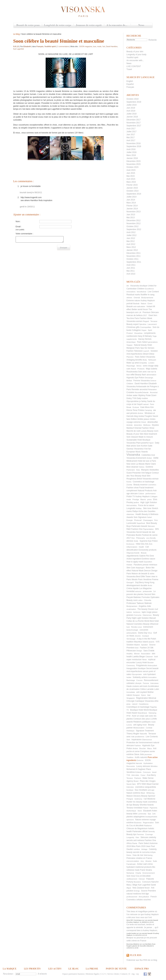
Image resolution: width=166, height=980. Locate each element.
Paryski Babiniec (134, 597)
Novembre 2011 (133, 256)
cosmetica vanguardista (145, 787)
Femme (146, 683)
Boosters (137, 882)
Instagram (149, 974)
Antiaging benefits (134, 360)
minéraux (153, 565)
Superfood (141, 523)
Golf (156, 609)
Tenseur (130, 778)
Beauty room (132, 600)
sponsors (130, 820)
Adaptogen (140, 568)
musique (146, 636)
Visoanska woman (150, 479)
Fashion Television (135, 351)
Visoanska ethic (152, 701)
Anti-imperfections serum (137, 671)
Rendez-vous (137, 627)
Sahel (149, 517)
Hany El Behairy (145, 336)
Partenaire (131, 470)
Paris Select (142, 342)
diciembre (138, 425)
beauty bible (132, 814)
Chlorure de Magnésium (137, 828)
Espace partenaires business (73, 974)
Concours (147, 772)
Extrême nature (148, 559)
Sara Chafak (149, 651)
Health (141, 547)
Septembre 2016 (134, 146)
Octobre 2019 (132, 99)
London (151, 363)
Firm (156, 520)
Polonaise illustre (134, 535)
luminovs (137, 612)
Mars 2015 (131, 182)
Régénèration (142, 698)
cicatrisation (131, 609)
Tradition (130, 757)
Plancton (130, 357)
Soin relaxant (132, 437)
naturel (135, 704)
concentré (144, 630)
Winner (137, 654)
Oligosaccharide (133, 553)
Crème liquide (133, 588)
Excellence (149, 289)
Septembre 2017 (134, 126)
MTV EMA (142, 784)
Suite (155, 861)
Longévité (131, 508)
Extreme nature (133, 301)
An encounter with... (135, 60)
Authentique (131, 811)
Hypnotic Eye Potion (135, 378)
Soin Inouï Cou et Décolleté (138, 876)
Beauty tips (131, 834)
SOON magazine (86, 47)
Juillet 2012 (131, 235)
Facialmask (131, 864)
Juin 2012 (131, 238)
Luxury (129, 725)
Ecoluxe (136, 407)
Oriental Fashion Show (144, 428)
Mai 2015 (131, 176)
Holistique (130, 731)
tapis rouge (147, 612)
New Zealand (138, 888)
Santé (153, 885)
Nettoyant (152, 360)
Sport (151, 443)
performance (151, 494)
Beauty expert (133, 324)
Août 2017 (131, 129)
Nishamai (130, 873)
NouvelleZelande (142, 392)
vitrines (129, 298)
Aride (136, 541)
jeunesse (148, 754)
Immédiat (131, 591)
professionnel (132, 897)
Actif (156, 657)
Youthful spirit (132, 57)
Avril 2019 (131, 111)
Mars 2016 (131, 155)
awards (151, 642)
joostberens (140, 737)
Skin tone (147, 508)
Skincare (151, 526)
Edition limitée (137, 419)
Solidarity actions (140, 677)
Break (129, 407)
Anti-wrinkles (132, 505)
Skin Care (131, 568)
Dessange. (149, 378)
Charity (138, 873)
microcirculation (133, 861)
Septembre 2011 (134, 262)
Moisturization (139, 728)
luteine (129, 612)
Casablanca (144, 704)
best (137, 648)
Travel (129, 69)
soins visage (148, 366)
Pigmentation (148, 529)
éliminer (130, 541)
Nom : (18, 221)
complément (132, 491)
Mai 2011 (131, 271)
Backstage (131, 680)
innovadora (131, 292)
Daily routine (142, 398)
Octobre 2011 (132, 259)
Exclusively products (147, 550)
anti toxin (143, 686)
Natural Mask (138, 571)
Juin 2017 (131, 135)
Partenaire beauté (139, 526)
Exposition (148, 562)
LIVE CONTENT (134, 66)
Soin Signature (140, 517)
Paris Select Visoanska (145, 357)
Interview (130, 787)
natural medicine (134, 894)
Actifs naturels (141, 757)
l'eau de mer (138, 855)
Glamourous (147, 740)
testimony (138, 799)
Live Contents (152, 737)
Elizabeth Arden (150, 811)
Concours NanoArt (150, 882)
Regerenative (148, 823)
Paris (152, 404)
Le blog (16, 34)
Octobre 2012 (132, 226)
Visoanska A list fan (142, 449)
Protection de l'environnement (139, 743)
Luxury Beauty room (149, 431)
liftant (143, 793)
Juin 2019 (131, 108)
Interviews (154, 683)
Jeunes (138, 636)
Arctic (150, 585)
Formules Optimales (150, 597)
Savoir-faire (131, 784)
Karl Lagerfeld (144, 885)
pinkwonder (147, 591)
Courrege (149, 834)
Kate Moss (145, 407)
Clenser (142, 879)
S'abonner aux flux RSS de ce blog (142, 960)
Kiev (137, 837)
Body (145, 360)
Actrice (140, 413)
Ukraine (148, 861)
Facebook (145, 974)
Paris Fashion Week (143, 318)
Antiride (130, 425)
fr (129, 974)
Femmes (140, 834)
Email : (19, 227)
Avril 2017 (131, 140)
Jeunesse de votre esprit (89, 25)
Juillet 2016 (131, 152)
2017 (145, 315)
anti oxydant (142, 692)
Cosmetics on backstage (144, 482)
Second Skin (150, 594)
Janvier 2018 (132, 117)
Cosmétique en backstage (138, 707)
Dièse (152, 354)
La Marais (140, 464)
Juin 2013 (131, 215)
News (142, 25)
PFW (128, 716)
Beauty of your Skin (135, 434)
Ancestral (154, 392)
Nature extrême (133, 793)
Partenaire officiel (140, 831)
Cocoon (139, 680)
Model (147, 888)
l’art (145, 799)
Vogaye (130, 345)
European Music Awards (137, 452)
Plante (135, 843)
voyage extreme (133, 422)
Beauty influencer (151, 624)
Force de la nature (146, 505)
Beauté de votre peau (28, 25)
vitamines (130, 514)
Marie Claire (150, 464)
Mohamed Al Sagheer (136, 769)
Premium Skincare (151, 312)
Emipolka (143, 363)
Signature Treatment (145, 731)
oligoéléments (133, 556)
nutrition (137, 849)
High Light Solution (149, 502)
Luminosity (142, 814)
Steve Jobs (139, 754)
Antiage (144, 849)
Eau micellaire (141, 790)
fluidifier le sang (147, 295)
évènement (148, 627)
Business (138, 823)
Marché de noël (133, 431)
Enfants (138, 772)
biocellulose (142, 292)
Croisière (130, 392)
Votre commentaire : (24, 234)
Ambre (135, 748)
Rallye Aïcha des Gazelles (144, 511)
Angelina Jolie (145, 606)
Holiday (139, 508)
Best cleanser (132, 467)
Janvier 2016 (132, 158)
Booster (151, 663)
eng (133, 974)
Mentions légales (93, 974)
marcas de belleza (134, 315)
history (142, 467)
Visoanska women (134, 321)
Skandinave (142, 713)
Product (130, 333)
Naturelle (143, 734)
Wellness (147, 425)
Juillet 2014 (131, 197)
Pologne (130, 799)
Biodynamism (132, 606)
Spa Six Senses (147, 348)
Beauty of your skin (135, 52)
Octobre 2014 (132, 191)
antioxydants (132, 633)
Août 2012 (131, 232)
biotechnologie (132, 630)
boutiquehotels (151, 817)
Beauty (144, 553)
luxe (128, 627)
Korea (129, 482)
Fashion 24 (145, 648)
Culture (141, 494)
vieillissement (132, 879)
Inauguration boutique (136, 668)
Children (130, 384)
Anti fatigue (146, 473)
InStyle (153, 852)
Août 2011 (131, 265)
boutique (130, 790)
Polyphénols (142, 665)
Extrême (149, 467)
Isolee (129, 677)
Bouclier (143, 748)
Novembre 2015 (133, 164)
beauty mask (142, 802)
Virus (150, 633)
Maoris (143, 499)
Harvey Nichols (145, 339)
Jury (142, 861)
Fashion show (133, 488)
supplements (132, 339)
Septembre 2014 (134, 194)
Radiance (148, 826)
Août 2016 (131, 149)
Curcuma (138, 615)
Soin (128, 740)
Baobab (136, 304)
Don (133, 538)
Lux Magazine (145, 588)
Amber (149, 458)
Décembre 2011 (133, 253)
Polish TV (131, 497)
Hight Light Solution (140, 618)
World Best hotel (152, 621)
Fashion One (137, 529)
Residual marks (133, 295)
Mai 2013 (131, 218)
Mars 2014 (131, 203)
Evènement (141, 458)
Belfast (129, 381)
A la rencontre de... (117, 25)
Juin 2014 (131, 200)
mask (153, 722)
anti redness (139, 840)
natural (146, 404)
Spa (149, 814)
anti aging (138, 725)
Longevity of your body (136, 55)
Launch (146, 351)
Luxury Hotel (141, 663)
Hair (149, 695)
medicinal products (143, 867)
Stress (139, 366)
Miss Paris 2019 (138, 846)
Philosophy (141, 538)
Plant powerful (142, 443)
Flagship (153, 707)
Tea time (130, 318)
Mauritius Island (141, 642)
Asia (138, 470)
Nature (144, 304)
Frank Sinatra (146, 870)
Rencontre (131, 766)
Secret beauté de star (146, 532)
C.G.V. (103, 974)
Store (140, 811)
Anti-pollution (144, 897)
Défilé (156, 458)
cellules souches (143, 900)
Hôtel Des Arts (142, 544)
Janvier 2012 (132, 250)
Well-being (148, 855)
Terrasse (154, 321)
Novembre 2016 (133, 143)
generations (153, 342)
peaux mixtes (150, 419)
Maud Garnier (153, 784)
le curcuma (145, 852)
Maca (149, 748)
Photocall (138, 520)
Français (130, 87)
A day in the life (143, 639)
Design (139, 651)
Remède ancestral (140, 389)
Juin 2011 (131, 268)
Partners (138, 778)
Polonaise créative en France (139, 858)
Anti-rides (135, 775)
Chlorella (147, 600)
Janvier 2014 (132, 209)
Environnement (149, 873)
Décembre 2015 (133, 161)
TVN (128, 775)
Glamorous (147, 615)
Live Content (153, 292)
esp (138, 974)
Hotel (145, 725)
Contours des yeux (142, 719)
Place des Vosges (148, 781)
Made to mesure (146, 437)
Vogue (144, 330)
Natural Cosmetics (135, 624)
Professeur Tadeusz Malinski (139, 603)
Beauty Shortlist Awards (143, 805)
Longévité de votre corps (58, 25)
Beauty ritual (141, 476)
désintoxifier (153, 422)
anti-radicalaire (139, 306)
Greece (153, 381)
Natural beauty (140, 345)
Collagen (154, 497)
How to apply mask (135, 562)
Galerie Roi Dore (146, 556)
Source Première (149, 891)
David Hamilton (141, 384)
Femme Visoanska (142, 381)
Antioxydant (152, 665)
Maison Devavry (134, 796)
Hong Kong (149, 582)
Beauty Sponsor (148, 796)
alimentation (151, 375)
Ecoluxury (130, 544)
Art (128, 286)
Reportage (131, 366)
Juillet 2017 (131, 132)
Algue (129, 888)
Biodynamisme (147, 298)
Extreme (140, 760)
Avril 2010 (131, 274)
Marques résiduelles (150, 470)
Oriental (137, 298)
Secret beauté (152, 668)
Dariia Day (143, 633)
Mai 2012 (131, 241)
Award (133, 369)
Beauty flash (141, 375)
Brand (136, 781)
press (149, 499)
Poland (145, 808)
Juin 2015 (131, 173)
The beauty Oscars (146, 609)
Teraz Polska (138, 410)
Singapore (131, 698)
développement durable (137, 585)
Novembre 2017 (133, 123)
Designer (136, 695)
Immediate (131, 692)
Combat (149, 728)
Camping (148, 410)
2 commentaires (63, 47)
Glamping (152, 713)
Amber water (132, 395)
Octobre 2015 (132, 167)
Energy (137, 891)
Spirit (150, 330)
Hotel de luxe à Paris (147, 461)
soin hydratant (149, 674)
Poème (155, 580)
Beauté (130, 306)
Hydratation (148, 763)
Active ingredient (134, 559)
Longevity (130, 837)
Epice (144, 695)
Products (141, 369)
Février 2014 (132, 206)
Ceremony (131, 665)
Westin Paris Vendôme (142, 580)
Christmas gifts (133, 327)
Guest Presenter (134, 473)
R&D (129, 529)
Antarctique (131, 342)
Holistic (129, 565)
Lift (140, 312)
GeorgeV (130, 582)
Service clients (113, 974)
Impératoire (136, 740)
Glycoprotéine (133, 401)
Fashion (138, 745)
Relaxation (152, 389)
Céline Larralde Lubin (150, 689)
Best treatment (151, 434)
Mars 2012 (131, 247)
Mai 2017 (131, 138)
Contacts (124, 974)
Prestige (136, 499)
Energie (130, 520)
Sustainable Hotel (134, 440)
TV (128, 710)
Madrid (137, 645)
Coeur (143, 775)
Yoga (154, 336)
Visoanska (133, 455)
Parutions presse (141, 565)
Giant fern (153, 315)
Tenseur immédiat (134, 808)
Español (130, 84)
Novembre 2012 (133, 223)
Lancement (152, 324)
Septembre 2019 (134, 102)
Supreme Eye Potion (149, 541)
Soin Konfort (142, 446)
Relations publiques (142, 722)
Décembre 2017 (133, 120)
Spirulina (143, 324)
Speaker (145, 645)
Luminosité (131, 523)
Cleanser (149, 657)
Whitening (150, 793)
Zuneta (129, 485)
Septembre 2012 (134, 229)
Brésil (139, 479)
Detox (129, 855)
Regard (146, 321)
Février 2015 (132, 185)
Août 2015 (131, 170)
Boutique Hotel (137, 710)
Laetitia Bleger (139, 657)
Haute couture (133, 686)
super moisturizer (134, 660)
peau (128, 704)
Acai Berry (151, 775)
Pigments (153, 808)
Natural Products (145, 491)
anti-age (151, 790)
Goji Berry (139, 582)
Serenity (152, 831)
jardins (136, 502)
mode (129, 499)
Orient (144, 422)
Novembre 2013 (133, 212)
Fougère (148, 416)
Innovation (152, 677)
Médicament (132, 461)
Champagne (148, 520)
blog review (139, 416)
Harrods (139, 763)
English (130, 81)
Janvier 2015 (132, 188)
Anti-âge (145, 894)
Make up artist (133, 363)
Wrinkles (154, 766)
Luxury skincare (143, 766)
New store (131, 464)
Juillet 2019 (131, 105)
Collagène (136, 330)
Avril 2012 (131, 244)
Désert (146, 354)
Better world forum (140, 309)
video (140, 600)
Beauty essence (141, 485)
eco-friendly (151, 538)
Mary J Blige (132, 885)
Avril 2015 (131, 179)
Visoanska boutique (139, 286)
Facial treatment (146, 488)
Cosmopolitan (146, 327)
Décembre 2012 (133, 221)
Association (146, 654)
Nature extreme (142, 820)
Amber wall (142, 864)
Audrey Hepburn (143, 497)
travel (154, 772)
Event (150, 304)
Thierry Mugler (133, 734)
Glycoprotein (137, 674)
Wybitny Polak (144, 395)
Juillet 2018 (131, 114)
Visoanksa (138, 333)
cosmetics (152, 485)
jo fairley (143, 401)
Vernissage (131, 639)
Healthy (130, 654)
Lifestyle (138, 683)
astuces (138, 591)
